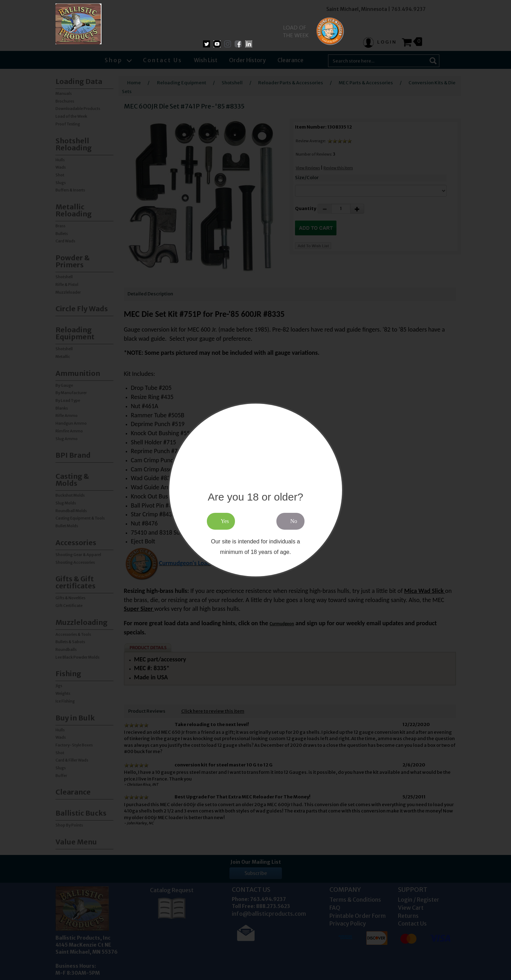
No (294, 521)
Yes (225, 521)
